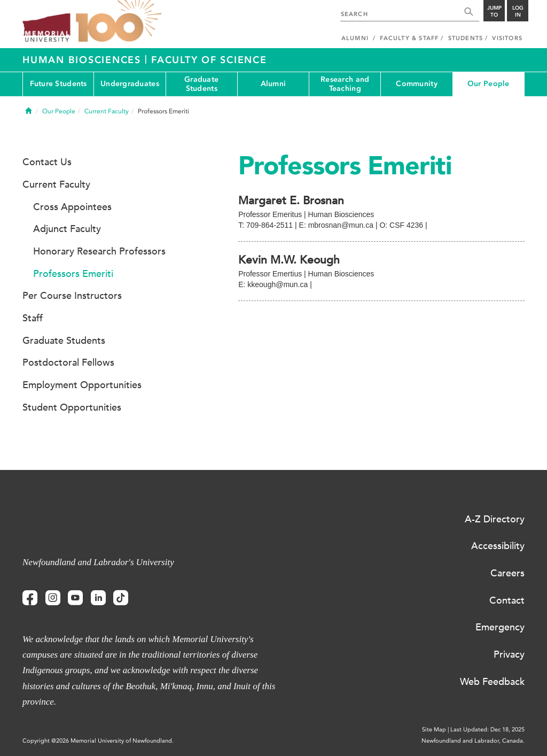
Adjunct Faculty (67, 229)
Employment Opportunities (82, 385)
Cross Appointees (72, 207)
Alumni (273, 84)
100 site (119, 21)
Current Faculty (107, 111)
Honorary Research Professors (99, 251)
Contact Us (47, 162)
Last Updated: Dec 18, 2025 (487, 730)
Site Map (434, 730)
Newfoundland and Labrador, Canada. (473, 741)
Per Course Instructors (72, 296)
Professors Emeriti (73, 274)
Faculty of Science (209, 60)
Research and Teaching (345, 84)
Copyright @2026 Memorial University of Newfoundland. (98, 741)
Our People (489, 84)
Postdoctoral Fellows (68, 362)
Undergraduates (130, 84)
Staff (33, 318)
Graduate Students (201, 84)
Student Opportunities (72, 407)
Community (417, 84)
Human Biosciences (84, 60)
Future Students (58, 84)
